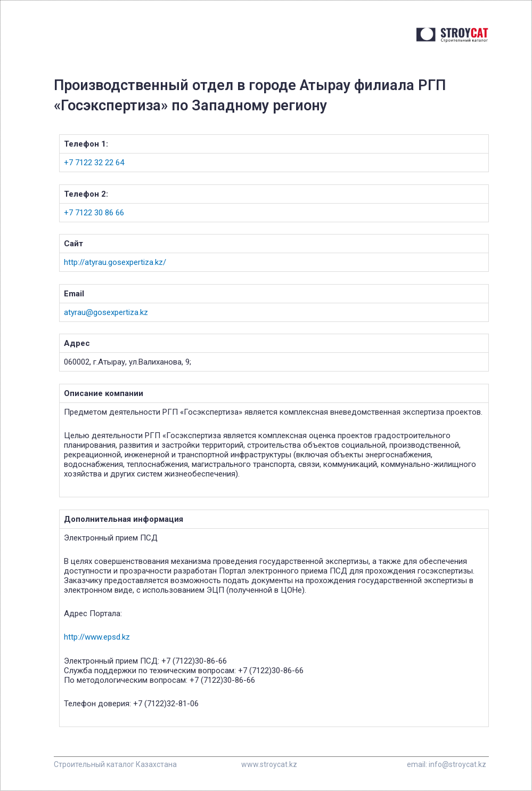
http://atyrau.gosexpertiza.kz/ (115, 262)
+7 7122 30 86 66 (94, 213)
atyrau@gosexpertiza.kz (106, 312)
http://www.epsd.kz (97, 637)
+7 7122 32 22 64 (94, 163)
